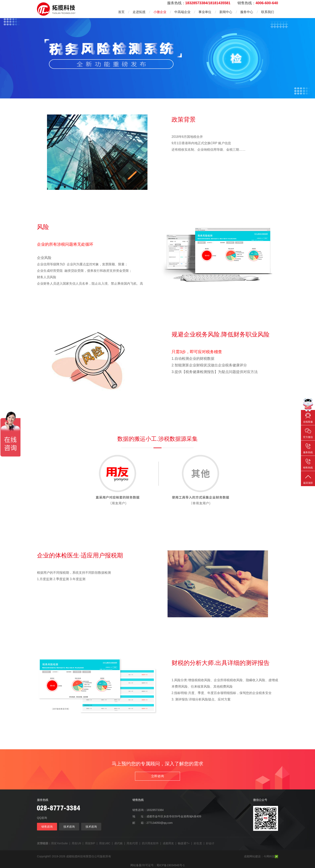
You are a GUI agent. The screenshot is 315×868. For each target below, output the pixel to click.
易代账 (119, 843)
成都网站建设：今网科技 (261, 856)
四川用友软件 (150, 843)
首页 (121, 12)
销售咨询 (47, 827)
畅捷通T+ (184, 843)
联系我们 (268, 12)
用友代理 (132, 843)
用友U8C (105, 843)
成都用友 (168, 843)
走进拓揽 (139, 12)
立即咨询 (157, 776)
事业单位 (205, 12)
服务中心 (247, 12)
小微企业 (160, 12)
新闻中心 (226, 12)
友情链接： (44, 843)
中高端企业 (182, 12)
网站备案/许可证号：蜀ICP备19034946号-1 (157, 865)
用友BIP (90, 843)
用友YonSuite (59, 843)
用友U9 (76, 843)
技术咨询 (69, 827)
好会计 (210, 843)
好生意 (198, 843)
